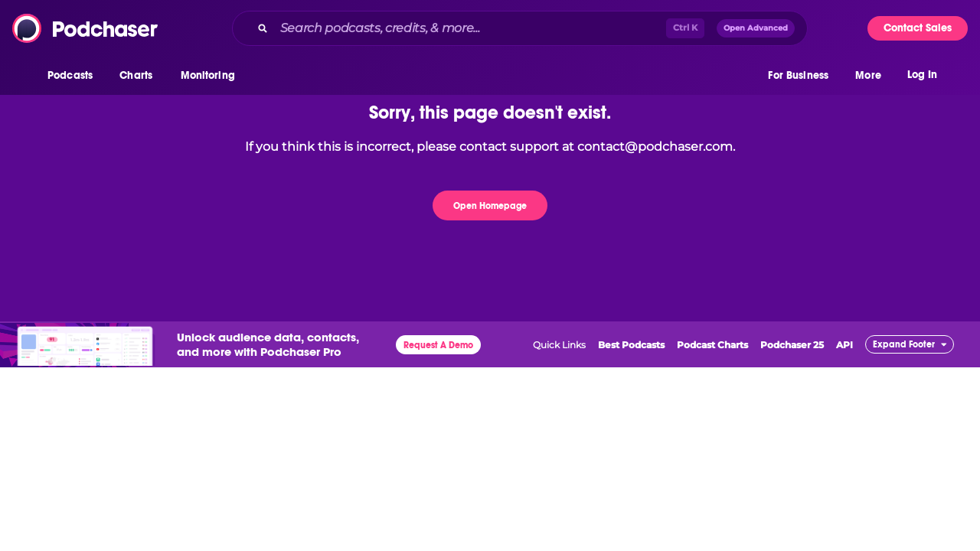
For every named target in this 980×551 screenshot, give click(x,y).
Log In (922, 75)
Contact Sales (918, 28)
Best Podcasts (631, 345)
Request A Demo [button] (438, 345)
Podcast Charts (712, 345)
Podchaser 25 (792, 345)
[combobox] (520, 28)
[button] (74, 76)
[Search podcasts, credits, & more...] (470, 28)
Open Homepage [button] (490, 206)
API (844, 345)
